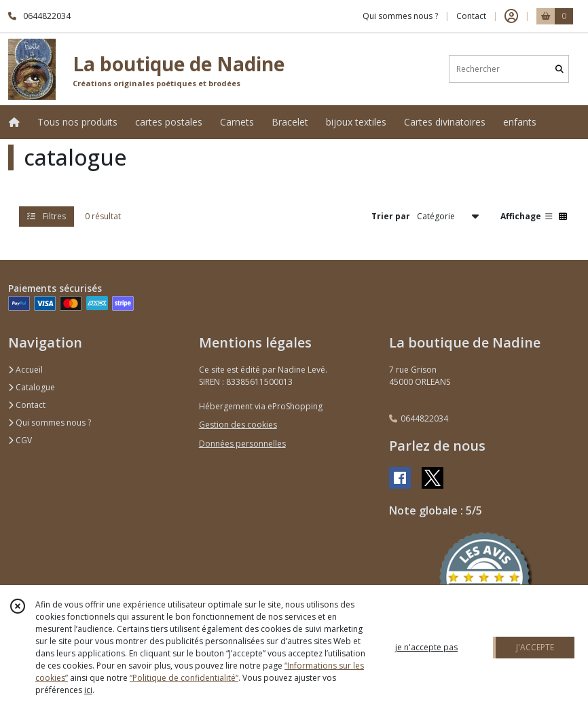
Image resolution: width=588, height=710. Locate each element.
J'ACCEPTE (535, 647)
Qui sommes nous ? (50, 423)
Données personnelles (242, 444)
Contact (471, 16)
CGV (20, 440)
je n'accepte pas (426, 647)
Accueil (25, 370)
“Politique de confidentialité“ (184, 678)
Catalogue (32, 387)
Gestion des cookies (238, 425)
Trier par (391, 216)
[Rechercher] (559, 69)
